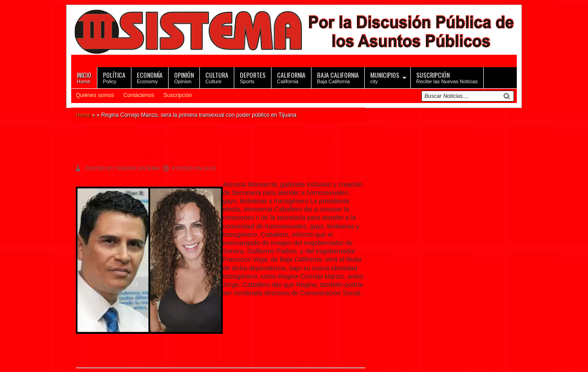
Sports (253, 77)
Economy (150, 77)
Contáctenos (139, 95)
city (385, 77)
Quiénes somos (95, 95)
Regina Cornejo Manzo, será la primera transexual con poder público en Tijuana (205, 147)
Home (84, 77)
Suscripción (178, 95)
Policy (114, 77)
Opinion (184, 77)
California (291, 77)
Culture (217, 77)
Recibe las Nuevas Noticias (447, 77)
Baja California (338, 77)
